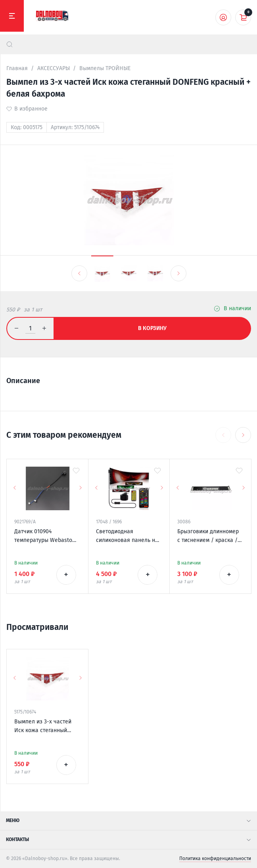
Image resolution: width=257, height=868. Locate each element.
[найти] (10, 44)
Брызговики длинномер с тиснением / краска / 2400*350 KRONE (208, 536)
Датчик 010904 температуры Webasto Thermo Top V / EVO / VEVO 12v (43, 536)
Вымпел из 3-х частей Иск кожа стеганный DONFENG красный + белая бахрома (43, 727)
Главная (17, 68)
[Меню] (12, 16)
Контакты (128, 839)
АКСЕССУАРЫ (54, 68)
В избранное (31, 109)
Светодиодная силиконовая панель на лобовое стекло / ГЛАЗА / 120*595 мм (127, 536)
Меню (128, 820)
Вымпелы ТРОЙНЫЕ (105, 68)
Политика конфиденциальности (215, 858)
